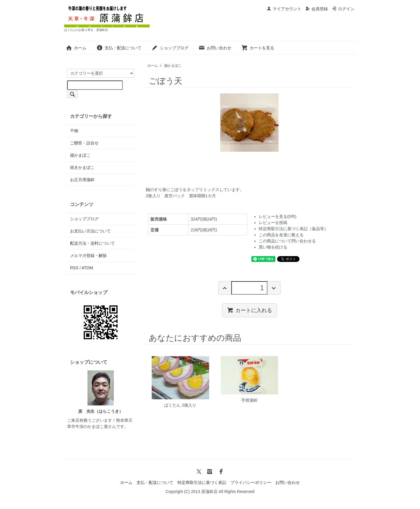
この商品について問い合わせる (287, 241)
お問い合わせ (215, 48)
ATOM (87, 268)
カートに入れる (250, 310)
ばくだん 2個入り (180, 405)
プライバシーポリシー (251, 482)
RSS (74, 268)
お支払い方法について (90, 231)
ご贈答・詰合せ (84, 143)
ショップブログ (170, 48)
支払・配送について (119, 48)
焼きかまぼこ (82, 167)
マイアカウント (284, 9)
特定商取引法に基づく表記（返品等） (293, 229)
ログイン (343, 9)
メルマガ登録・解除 (88, 256)
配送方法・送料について (92, 243)
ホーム (76, 48)
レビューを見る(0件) (278, 216)
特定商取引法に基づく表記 (202, 482)
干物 (74, 131)
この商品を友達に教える (281, 235)
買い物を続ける (273, 247)
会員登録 (317, 9)
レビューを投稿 (273, 223)
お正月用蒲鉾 (82, 180)
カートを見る (258, 48)
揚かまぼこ (173, 66)
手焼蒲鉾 (249, 400)
